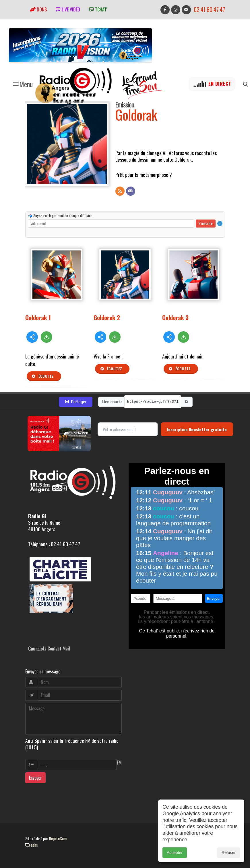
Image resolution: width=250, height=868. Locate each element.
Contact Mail (59, 648)
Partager (75, 402)
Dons (38, 9)
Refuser (229, 853)
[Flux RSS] (120, 191)
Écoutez (43, 376)
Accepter (175, 853)
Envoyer (35, 778)
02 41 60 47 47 (209, 10)
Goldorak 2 (107, 317)
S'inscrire (206, 223)
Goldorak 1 (38, 317)
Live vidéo (68, 9)
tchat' (98, 9)
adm (31, 845)
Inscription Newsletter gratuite (197, 429)
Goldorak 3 (175, 317)
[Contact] (131, 191)
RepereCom (58, 838)
